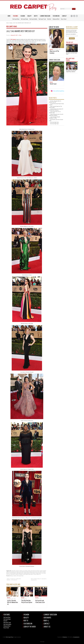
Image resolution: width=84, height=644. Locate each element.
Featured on (56, 16)
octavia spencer (39, 573)
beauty (29, 571)
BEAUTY (26, 618)
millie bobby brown (20, 573)
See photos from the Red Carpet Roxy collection (71, 71)
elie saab (12, 572)
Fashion (23, 16)
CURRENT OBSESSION (50, 615)
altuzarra (21, 571)
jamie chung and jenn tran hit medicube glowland (56, 115)
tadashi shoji (28, 574)
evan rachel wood (23, 572)
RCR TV (36, 16)
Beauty (29, 16)
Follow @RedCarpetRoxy (59, 91)
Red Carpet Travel (42, 19)
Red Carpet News (16, 19)
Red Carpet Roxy (9, 637)
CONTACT (47, 624)
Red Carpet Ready (24, 19)
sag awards (13, 574)
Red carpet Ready (7, 619)
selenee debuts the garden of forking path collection (56, 110)
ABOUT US (47, 627)
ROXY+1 (46, 621)
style (24, 574)
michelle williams (13, 573)
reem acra (8, 574)
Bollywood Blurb (56, 19)
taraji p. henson (33, 574)
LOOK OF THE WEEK (30, 627)
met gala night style (54, 124)
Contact (64, 16)
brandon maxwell (39, 571)
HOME (9, 16)
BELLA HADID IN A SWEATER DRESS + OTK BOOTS (14, 579)
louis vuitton (40, 572)
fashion (28, 572)
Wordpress (65, 637)
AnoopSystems (76, 637)
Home (8, 23)
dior (9, 572)
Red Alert (49, 19)
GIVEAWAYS (47, 618)
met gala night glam (55, 122)
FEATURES (15, 16)
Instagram (77, 16)
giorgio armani (32, 572)
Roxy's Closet (6, 628)
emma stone (17, 572)
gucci (36, 572)
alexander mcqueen (15, 571)
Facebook (72, 16)
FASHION (26, 615)
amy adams (25, 571)
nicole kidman (33, 573)
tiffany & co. (39, 574)
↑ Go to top (42, 642)
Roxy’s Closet (64, 19)
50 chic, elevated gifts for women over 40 (13, 602)
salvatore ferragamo (19, 574)
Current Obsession (45, 16)
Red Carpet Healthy (33, 19)
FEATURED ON (28, 624)
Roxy (20, 35)
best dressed (33, 571)
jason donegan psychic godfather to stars (55, 118)
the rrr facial (53, 84)
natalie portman (27, 573)
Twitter (74, 16)
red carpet (44, 573)
